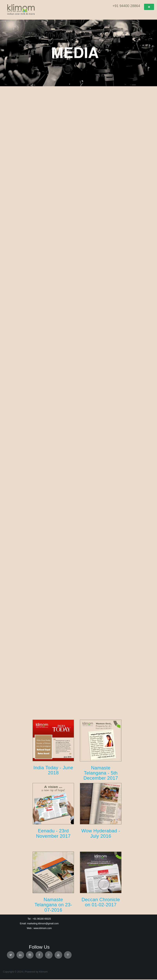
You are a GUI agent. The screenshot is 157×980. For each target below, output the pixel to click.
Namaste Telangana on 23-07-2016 (53, 905)
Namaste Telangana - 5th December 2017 (101, 774)
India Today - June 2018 (53, 771)
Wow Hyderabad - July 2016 (101, 834)
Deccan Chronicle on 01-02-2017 (101, 903)
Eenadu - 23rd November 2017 (53, 834)
